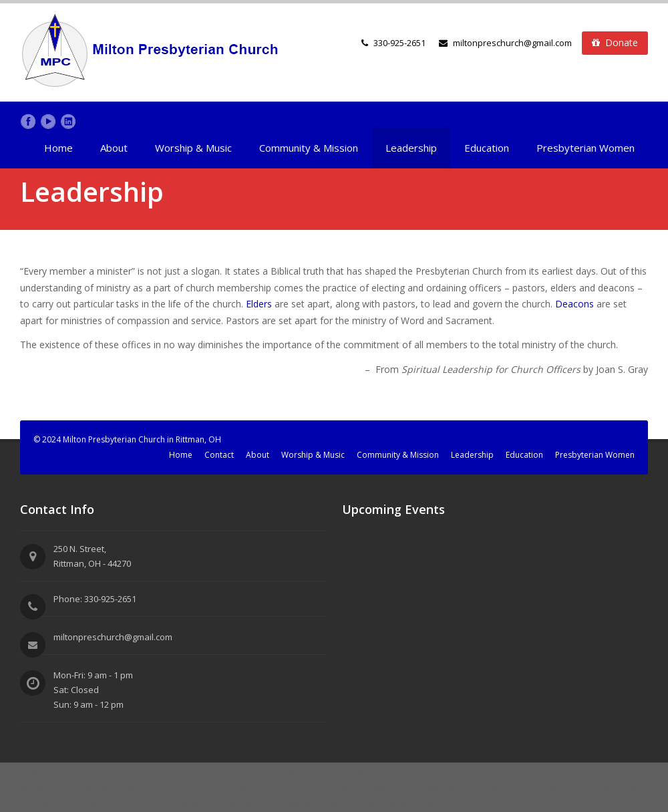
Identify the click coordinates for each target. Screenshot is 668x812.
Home (58, 148)
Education (487, 148)
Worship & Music (193, 148)
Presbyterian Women (586, 148)
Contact (219, 455)
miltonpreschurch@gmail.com (505, 43)
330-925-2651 (399, 43)
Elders (260, 304)
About (114, 148)
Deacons (576, 304)
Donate (615, 42)
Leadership (411, 148)
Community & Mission (309, 148)
